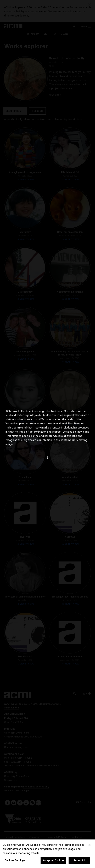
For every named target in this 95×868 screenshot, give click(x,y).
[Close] (90, 846)
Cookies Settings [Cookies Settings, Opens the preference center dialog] (15, 862)
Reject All (79, 862)
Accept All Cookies (53, 862)
